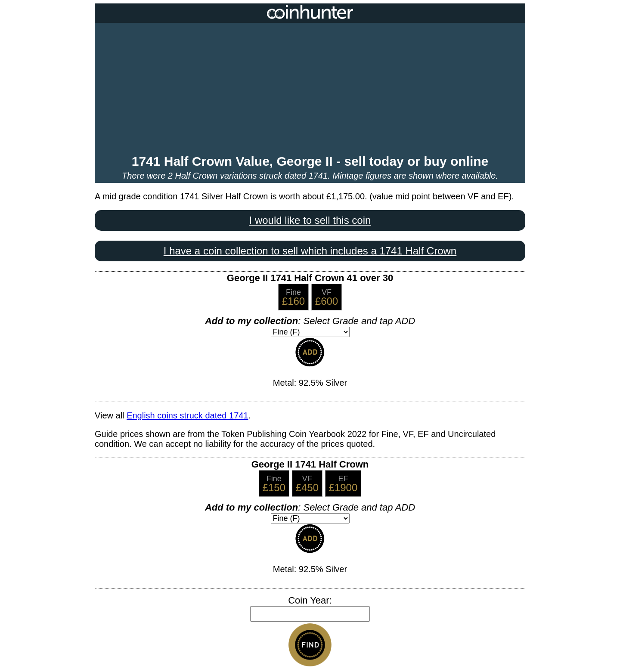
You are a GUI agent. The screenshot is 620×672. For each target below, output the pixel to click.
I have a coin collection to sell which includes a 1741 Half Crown (310, 251)
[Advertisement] (310, 90)
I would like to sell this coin (310, 220)
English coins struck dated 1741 (187, 415)
